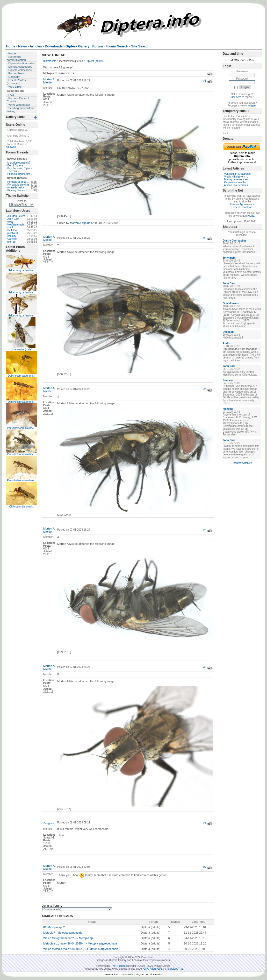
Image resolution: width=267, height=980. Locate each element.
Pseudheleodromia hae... (21, 428)
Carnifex (12, 239)
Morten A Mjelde (49, 81)
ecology (12, 236)
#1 (205, 81)
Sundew (228, 380)
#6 (205, 823)
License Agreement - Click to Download (242, 206)
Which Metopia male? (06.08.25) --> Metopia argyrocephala (81, 949)
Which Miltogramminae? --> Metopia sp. (68, 938)
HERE (251, 216)
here (253, 106)
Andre (226, 343)
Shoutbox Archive (242, 463)
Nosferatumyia (16, 225)
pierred (12, 242)
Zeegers (48, 823)
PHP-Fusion (118, 966)
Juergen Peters (16, 216)
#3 (205, 389)
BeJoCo (12, 230)
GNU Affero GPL (153, 969)
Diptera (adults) (95, 61)
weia (10, 222)
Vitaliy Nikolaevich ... (236, 177)
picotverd (13, 233)
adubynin (11, 147)
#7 (205, 867)
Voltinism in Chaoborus (237, 174)
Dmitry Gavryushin (234, 241)
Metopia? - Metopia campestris (63, 933)
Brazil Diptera (15, 165)
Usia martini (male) (21, 350)
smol (10, 227)
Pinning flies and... (18, 190)
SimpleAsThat (175, 969)
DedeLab (228, 332)
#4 (205, 530)
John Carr (13, 219)
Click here (235, 97)
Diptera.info (50, 61)
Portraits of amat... (18, 182)
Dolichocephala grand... (21, 376)
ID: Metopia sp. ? (54, 927)
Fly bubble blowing (18, 185)
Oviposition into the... (236, 182)
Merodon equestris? (19, 163)
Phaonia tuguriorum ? (20, 174)
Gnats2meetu (231, 303)
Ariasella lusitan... (17, 188)
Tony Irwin (229, 258)
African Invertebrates (236, 185)
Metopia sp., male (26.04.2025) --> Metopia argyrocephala (80, 943)
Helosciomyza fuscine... (21, 270)
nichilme (228, 409)
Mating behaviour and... (238, 179)
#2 (205, 238)
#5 (205, 667)
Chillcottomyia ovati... (21, 507)
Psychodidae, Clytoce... (21, 168)
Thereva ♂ (13, 171)
